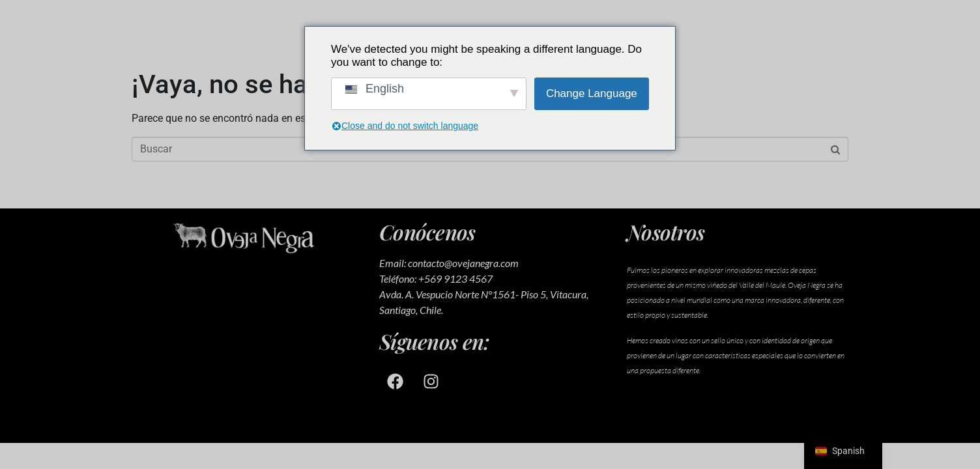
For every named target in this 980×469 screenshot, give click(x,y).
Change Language (592, 93)
